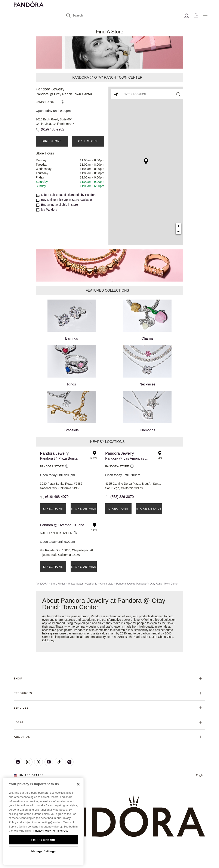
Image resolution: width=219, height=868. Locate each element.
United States (76, 584)
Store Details (84, 509)
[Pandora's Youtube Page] (49, 762)
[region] (44, 821)
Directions (52, 141)
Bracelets (72, 412)
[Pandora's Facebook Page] (18, 762)
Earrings (72, 320)
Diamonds (147, 412)
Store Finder (58, 584)
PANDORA (42, 584)
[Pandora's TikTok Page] (59, 762)
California (92, 584)
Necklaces (147, 366)
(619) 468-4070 (57, 497)
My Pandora (49, 210)
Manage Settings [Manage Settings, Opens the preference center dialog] (43, 851)
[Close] (78, 784)
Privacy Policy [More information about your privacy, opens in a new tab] (42, 831)
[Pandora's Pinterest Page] (69, 762)
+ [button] (178, 226)
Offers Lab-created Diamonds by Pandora (69, 195)
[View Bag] (196, 16)
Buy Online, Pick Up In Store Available (66, 200)
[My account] (186, 16)
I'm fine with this (44, 840)
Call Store (88, 141)
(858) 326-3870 (122, 497)
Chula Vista (107, 584)
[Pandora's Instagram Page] (28, 762)
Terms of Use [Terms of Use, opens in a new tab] (60, 831)
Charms (147, 320)
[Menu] (205, 16)
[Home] (109, 816)
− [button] (178, 232)
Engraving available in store (59, 205)
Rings (72, 366)
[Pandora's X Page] (38, 762)
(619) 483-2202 (53, 129)
